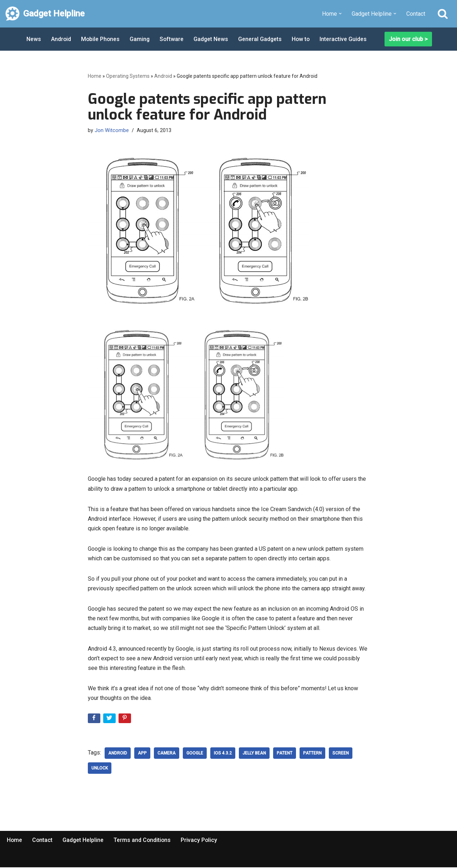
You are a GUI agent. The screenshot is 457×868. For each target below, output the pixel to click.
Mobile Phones (101, 39)
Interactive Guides (346, 39)
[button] (340, 14)
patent (285, 754)
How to (303, 39)
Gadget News (213, 39)
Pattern (312, 754)
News (34, 39)
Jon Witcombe (112, 130)
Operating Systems (128, 76)
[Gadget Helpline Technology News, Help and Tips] (45, 14)
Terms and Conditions (144, 841)
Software (173, 39)
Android (61, 39)
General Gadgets (262, 39)
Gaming (141, 39)
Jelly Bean (254, 754)
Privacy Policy (201, 841)
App (142, 754)
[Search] (443, 14)
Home (95, 76)
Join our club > (408, 39)
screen (341, 754)
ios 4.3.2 (223, 754)
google (195, 754)
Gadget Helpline (84, 841)
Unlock (100, 769)
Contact (416, 14)
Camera (167, 754)
